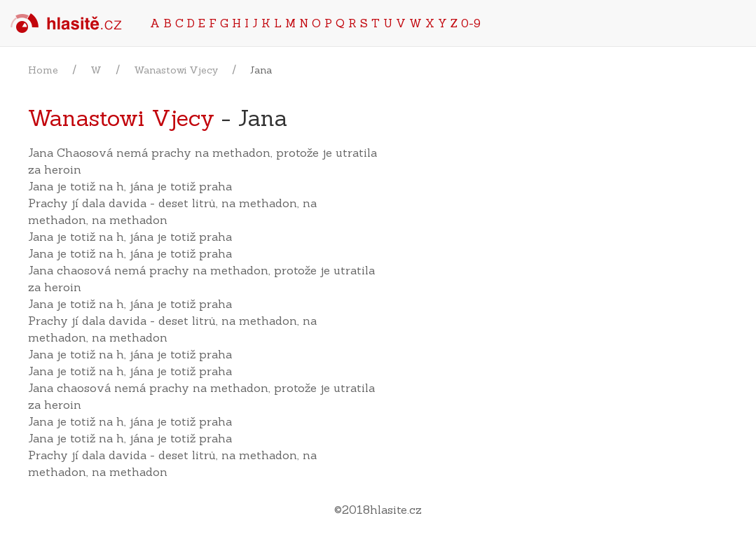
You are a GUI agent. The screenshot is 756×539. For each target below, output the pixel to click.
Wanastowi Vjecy (176, 70)
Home (43, 70)
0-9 (471, 23)
